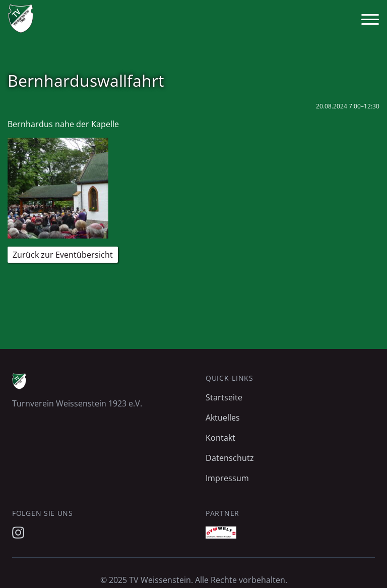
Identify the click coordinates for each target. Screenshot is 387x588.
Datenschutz (230, 458)
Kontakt (220, 438)
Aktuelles (223, 418)
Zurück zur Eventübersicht (63, 255)
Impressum (227, 478)
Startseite (224, 397)
